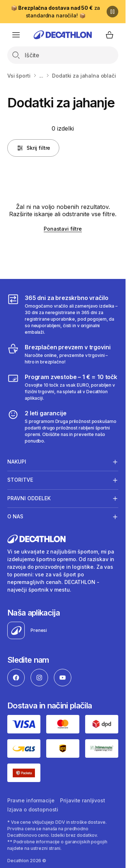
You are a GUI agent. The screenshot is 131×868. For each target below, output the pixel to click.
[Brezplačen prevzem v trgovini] (63, 354)
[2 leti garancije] (63, 427)
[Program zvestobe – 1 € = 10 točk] (63, 387)
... (41, 76)
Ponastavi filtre (63, 229)
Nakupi (17, 462)
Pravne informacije (31, 800)
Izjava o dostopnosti (33, 809)
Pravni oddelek (29, 498)
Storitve (20, 480)
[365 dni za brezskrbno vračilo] (63, 314)
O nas (15, 517)
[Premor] (112, 12)
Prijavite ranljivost (82, 800)
